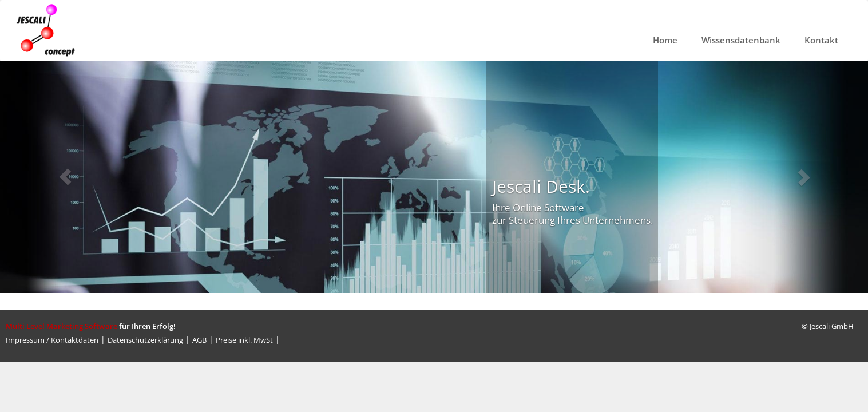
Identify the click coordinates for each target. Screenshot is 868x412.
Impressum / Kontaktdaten (52, 340)
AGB (199, 340)
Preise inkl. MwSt (244, 340)
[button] (65, 177)
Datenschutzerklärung (145, 340)
